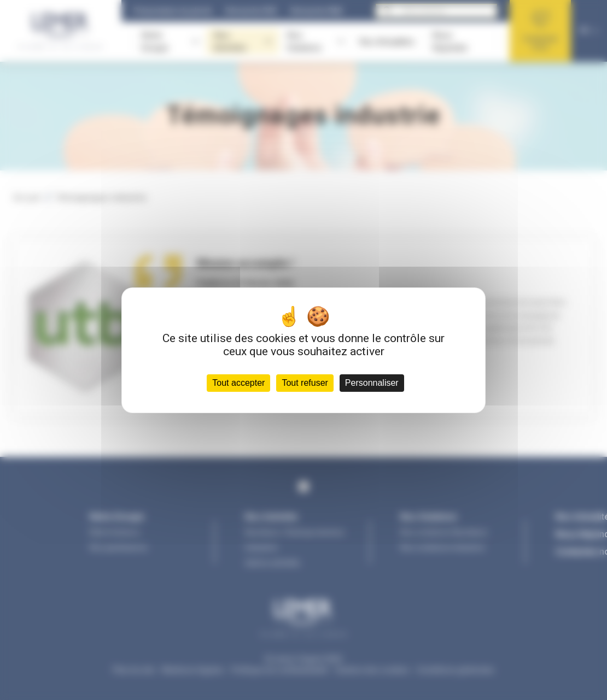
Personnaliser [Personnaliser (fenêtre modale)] (372, 383)
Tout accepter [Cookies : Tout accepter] (238, 383)
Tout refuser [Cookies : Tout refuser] (305, 383)
